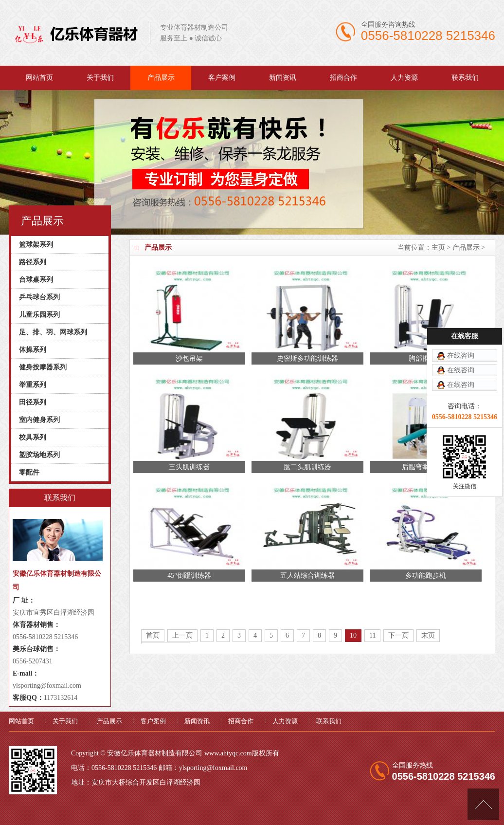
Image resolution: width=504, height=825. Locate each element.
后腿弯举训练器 (426, 467)
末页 (428, 635)
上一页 (182, 635)
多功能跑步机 (426, 576)
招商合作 (343, 78)
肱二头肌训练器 (307, 467)
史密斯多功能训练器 (307, 358)
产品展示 (161, 78)
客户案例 (222, 78)
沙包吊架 (189, 358)
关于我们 (100, 78)
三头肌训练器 (189, 467)
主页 (438, 247)
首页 (153, 635)
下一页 (398, 635)
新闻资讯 (283, 78)
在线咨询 (461, 312)
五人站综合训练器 (307, 576)
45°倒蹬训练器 (189, 576)
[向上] (483, 804)
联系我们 (465, 78)
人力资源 (404, 78)
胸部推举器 (426, 358)
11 (372, 635)
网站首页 (39, 78)
